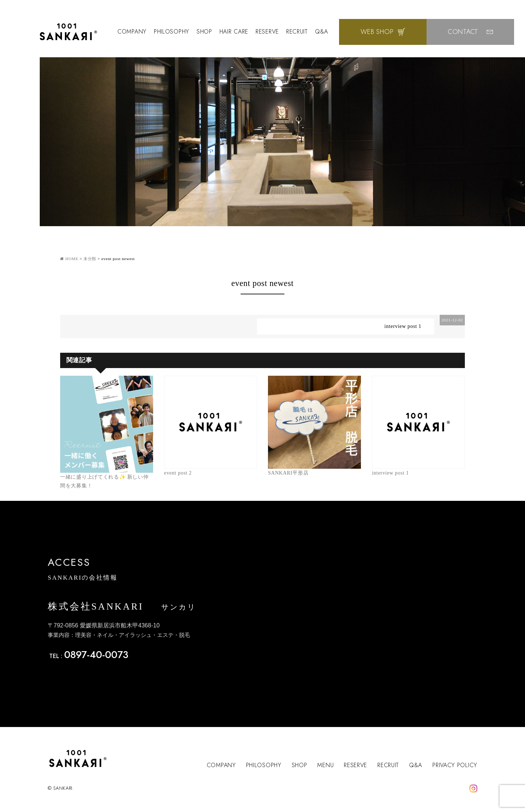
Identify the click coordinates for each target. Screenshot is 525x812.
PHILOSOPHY (172, 32)
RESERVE (267, 32)
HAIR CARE (234, 32)
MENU (325, 765)
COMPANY (132, 32)
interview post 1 (403, 326)
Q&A (322, 32)
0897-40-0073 (96, 655)
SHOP (204, 32)
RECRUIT (297, 32)
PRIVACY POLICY (455, 765)
